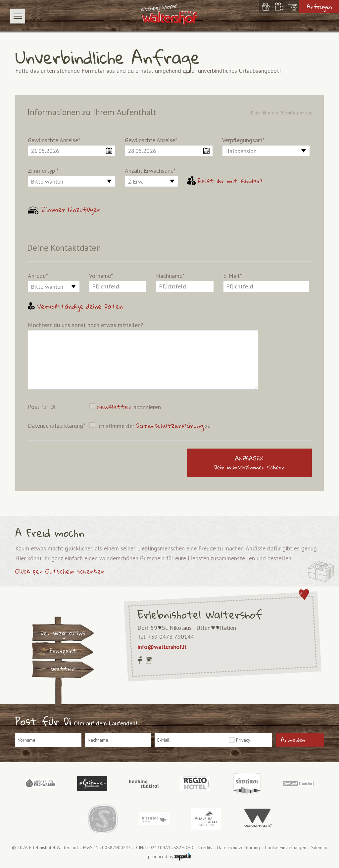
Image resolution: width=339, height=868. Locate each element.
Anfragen (319, 6)
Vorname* (101, 276)
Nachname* (170, 276)
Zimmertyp (43, 171)
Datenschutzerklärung (170, 426)
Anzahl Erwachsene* (150, 171)
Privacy (243, 740)
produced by (170, 857)
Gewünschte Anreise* (54, 140)
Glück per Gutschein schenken (60, 571)
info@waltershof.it (162, 647)
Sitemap (319, 848)
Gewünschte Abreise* (151, 140)
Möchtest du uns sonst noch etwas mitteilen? (86, 325)
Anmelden (293, 740)
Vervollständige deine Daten (75, 306)
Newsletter (114, 407)
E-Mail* (232, 276)
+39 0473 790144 (171, 637)
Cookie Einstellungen (286, 848)
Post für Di (42, 407)
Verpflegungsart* (243, 140)
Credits (205, 848)
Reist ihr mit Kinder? (225, 181)
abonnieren (129, 407)
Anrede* (38, 276)
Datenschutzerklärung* (56, 426)
